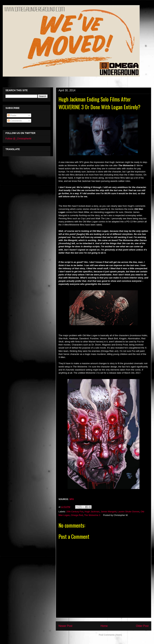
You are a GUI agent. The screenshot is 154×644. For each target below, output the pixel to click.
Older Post (142, 626)
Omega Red (77, 515)
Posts (12, 115)
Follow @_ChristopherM (18, 139)
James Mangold (108, 512)
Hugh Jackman (92, 512)
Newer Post (65, 626)
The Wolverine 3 (92, 515)
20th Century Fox (75, 512)
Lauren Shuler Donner (128, 512)
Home (104, 626)
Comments (15, 121)
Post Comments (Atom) (110, 635)
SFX (72, 499)
